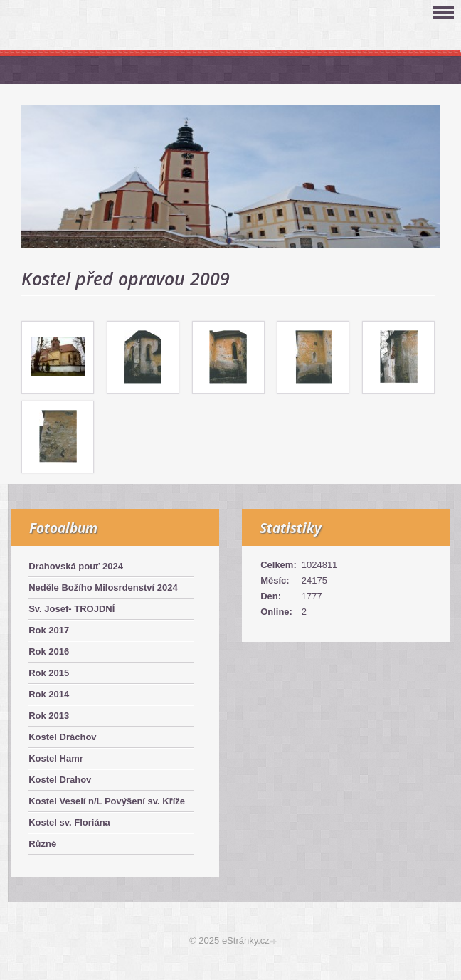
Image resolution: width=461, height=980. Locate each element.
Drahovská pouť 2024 (76, 566)
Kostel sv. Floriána (69, 822)
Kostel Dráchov (62, 737)
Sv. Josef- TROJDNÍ (71, 609)
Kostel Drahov (60, 780)
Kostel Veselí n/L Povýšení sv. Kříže (107, 801)
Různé (42, 844)
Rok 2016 (49, 652)
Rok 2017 (49, 630)
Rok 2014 (49, 694)
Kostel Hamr (56, 758)
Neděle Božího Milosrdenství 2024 (103, 588)
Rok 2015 (49, 673)
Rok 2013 (49, 716)
